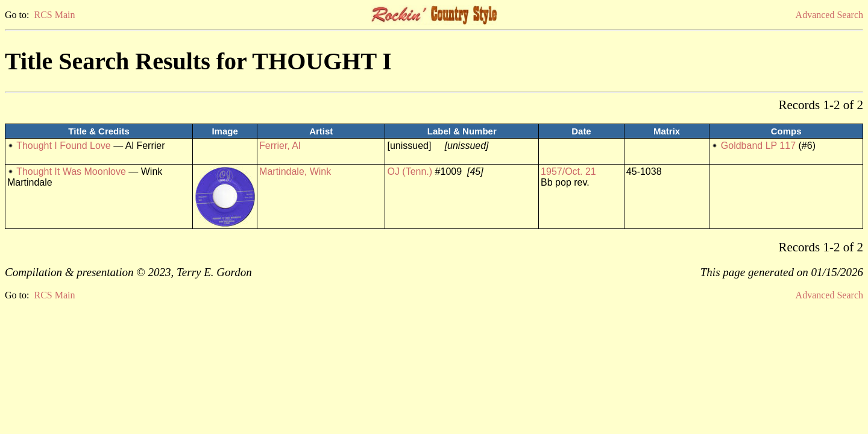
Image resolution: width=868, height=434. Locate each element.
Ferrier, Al (280, 146)
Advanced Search (829, 15)
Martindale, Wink (295, 171)
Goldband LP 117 (758, 146)
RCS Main (54, 15)
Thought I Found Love (64, 146)
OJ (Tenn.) (410, 171)
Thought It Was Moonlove (71, 171)
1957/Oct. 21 (568, 171)
